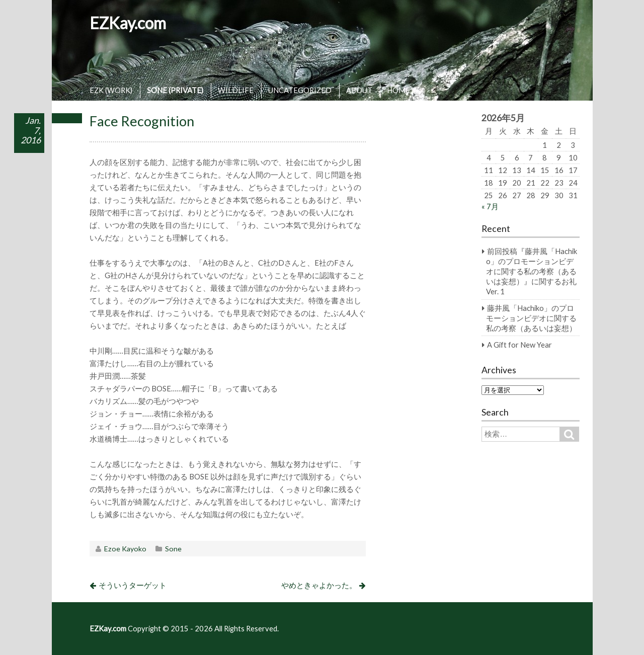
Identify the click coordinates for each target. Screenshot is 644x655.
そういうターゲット (133, 585)
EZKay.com (128, 23)
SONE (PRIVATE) (175, 90)
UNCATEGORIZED (300, 90)
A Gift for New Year (519, 345)
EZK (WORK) (111, 90)
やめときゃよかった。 (319, 585)
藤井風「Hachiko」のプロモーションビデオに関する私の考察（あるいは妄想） (531, 318)
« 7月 (490, 206)
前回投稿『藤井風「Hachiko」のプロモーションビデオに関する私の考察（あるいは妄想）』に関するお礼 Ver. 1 (532, 271)
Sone (173, 549)
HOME (398, 90)
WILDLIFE (236, 90)
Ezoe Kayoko (125, 549)
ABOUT (359, 90)
